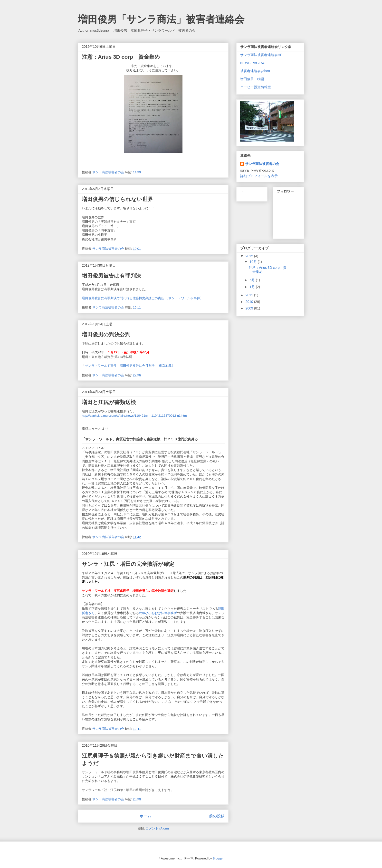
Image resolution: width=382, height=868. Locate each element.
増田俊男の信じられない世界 (117, 199)
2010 (250, 302)
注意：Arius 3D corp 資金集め (121, 57)
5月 (253, 280)
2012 (250, 256)
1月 (253, 287)
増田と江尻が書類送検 (109, 402)
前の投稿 (217, 816)
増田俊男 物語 (252, 79)
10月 (253, 262)
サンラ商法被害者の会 (262, 164)
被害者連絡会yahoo (255, 71)
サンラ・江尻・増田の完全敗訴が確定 (128, 564)
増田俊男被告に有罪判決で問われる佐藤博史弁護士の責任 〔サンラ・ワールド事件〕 (143, 298)
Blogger (218, 858)
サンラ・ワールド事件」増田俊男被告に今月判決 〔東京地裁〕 (130, 366)
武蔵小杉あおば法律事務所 (158, 613)
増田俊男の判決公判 (106, 334)
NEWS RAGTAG (253, 63)
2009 (250, 308)
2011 (250, 295)
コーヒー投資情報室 (256, 87)
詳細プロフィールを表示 (259, 176)
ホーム (145, 816)
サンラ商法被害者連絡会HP (261, 55)
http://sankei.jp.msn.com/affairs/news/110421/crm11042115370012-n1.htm (134, 416)
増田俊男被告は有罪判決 (111, 276)
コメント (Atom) (157, 828)
